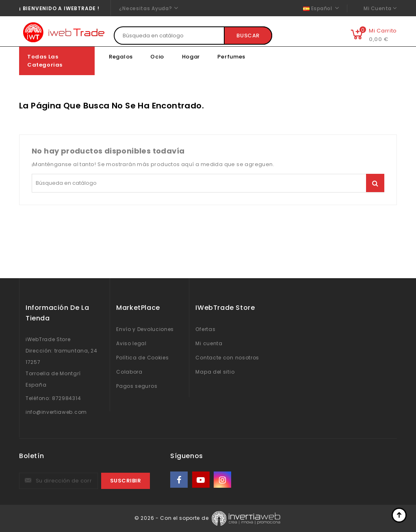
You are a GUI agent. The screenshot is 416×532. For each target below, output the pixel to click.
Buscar (248, 36)
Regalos (121, 57)
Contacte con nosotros (227, 358)
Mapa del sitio (215, 372)
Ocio (157, 57)
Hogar (191, 57)
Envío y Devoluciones (145, 329)
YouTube (201, 480)
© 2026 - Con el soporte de (172, 518)
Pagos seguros (137, 386)
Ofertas (205, 329)
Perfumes (231, 57)
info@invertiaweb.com (56, 412)
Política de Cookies (142, 358)
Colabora (129, 372)
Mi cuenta (209, 343)
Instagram (223, 480)
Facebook (180, 480)
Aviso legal (131, 343)
